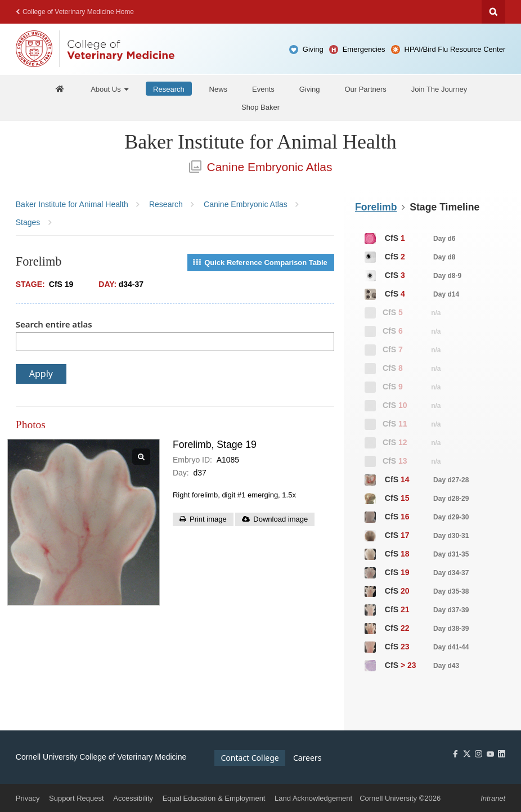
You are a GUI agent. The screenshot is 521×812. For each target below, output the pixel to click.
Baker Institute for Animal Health (260, 142)
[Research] (169, 89)
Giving (313, 49)
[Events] (263, 89)
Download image (280, 519)
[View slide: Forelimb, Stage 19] (84, 522)
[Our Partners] (365, 89)
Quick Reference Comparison (260, 263)
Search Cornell (493, 12)
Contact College (250, 758)
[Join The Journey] (439, 89)
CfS (409, 239)
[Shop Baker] (260, 107)
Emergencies (364, 49)
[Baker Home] (60, 89)
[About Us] (109, 89)
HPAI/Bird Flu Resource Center (455, 49)
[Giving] (310, 89)
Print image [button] (208, 519)
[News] (219, 89)
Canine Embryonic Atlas (261, 167)
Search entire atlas (54, 324)
